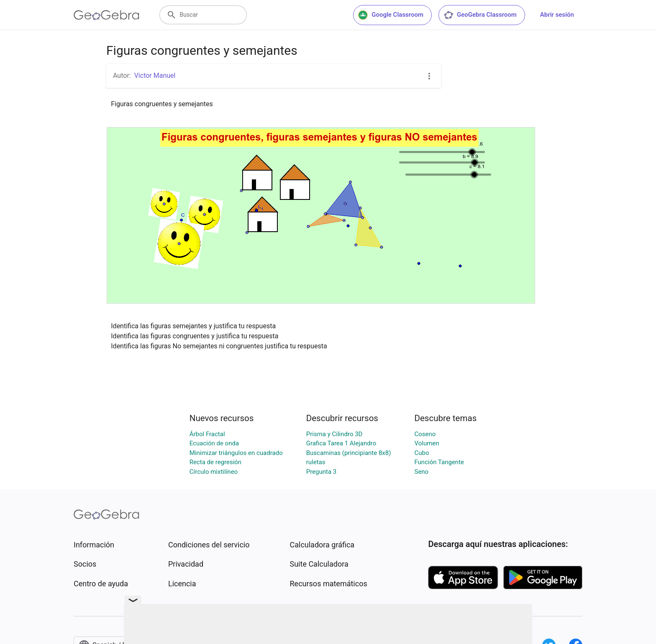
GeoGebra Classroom (480, 15)
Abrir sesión (557, 15)
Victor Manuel (155, 75)
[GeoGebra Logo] (106, 15)
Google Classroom (391, 15)
